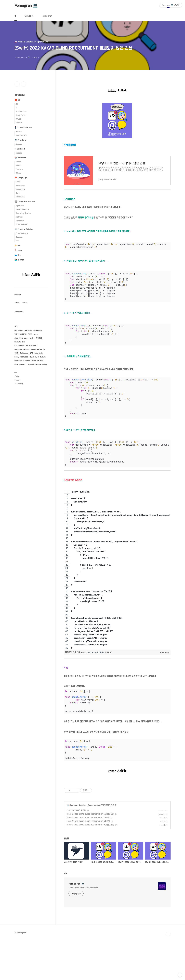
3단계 (16, 353)
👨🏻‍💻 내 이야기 (19, 260)
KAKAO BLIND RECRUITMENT (26, 346)
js (44, 349)
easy (26, 338)
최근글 (17, 303)
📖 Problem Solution (77, 846)
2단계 (32, 357)
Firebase (19, 169)
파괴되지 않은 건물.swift (76, 652)
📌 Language (21, 178)
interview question (22, 361)
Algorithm (20, 206)
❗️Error (18, 250)
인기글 (25, 303)
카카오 (30, 334)
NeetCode (24, 357)
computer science (22, 349)
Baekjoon (19, 237)
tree (34, 361)
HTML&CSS (20, 197)
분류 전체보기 (20, 95)
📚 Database (20, 158)
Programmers (95, 846)
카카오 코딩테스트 (21, 334)
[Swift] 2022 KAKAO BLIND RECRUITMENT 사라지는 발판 (90, 854)
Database (20, 221)
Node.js (19, 153)
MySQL (18, 166)
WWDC (18, 119)
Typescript (20, 189)
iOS (17, 104)
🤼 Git (17, 246)
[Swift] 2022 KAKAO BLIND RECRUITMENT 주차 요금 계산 (90, 865)
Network (19, 217)
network (28, 331)
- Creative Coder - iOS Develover (83, 928)
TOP (168, 974)
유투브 (24, 84)
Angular (19, 144)
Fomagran (47, 16)
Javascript (20, 186)
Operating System (23, 213)
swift (32, 338)
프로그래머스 (19, 331)
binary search (20, 364)
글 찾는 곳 (29, 16)
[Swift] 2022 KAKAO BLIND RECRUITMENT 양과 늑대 (89, 858)
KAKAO (43, 357)
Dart (18, 193)
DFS (31, 353)
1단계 (37, 357)
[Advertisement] (117, 801)
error (36, 334)
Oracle (18, 162)
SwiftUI (19, 123)
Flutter (19, 132)
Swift (18, 182)
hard (16, 357)
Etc (17, 241)
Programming (22, 225)
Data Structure (22, 210)
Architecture (21, 112)
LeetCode (39, 353)
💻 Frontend (20, 140)
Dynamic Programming (37, 364)
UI (17, 108)
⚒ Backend (20, 149)
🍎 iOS (17, 100)
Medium (18, 342)
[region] (117, 570)
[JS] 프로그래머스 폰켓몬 (76, 851)
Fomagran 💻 (26, 6)
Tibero (18, 173)
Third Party (21, 115)
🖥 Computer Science (25, 202)
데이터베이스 (38, 331)
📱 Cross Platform (23, 128)
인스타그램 (17, 84)
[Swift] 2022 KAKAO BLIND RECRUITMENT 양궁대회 (88, 862)
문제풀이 (39, 338)
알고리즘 (40, 361)
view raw (164, 652)
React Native (21, 135)
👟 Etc (17, 255)
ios (23, 342)
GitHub (108, 652)
